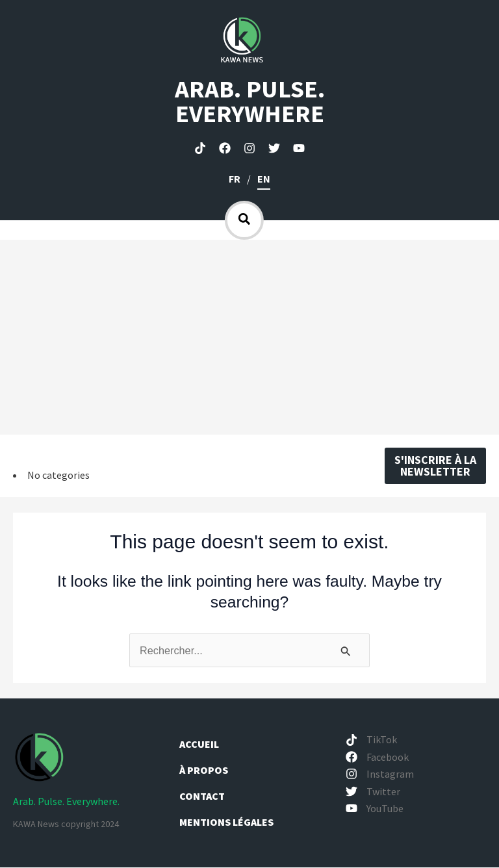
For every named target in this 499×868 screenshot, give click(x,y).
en (264, 179)
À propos (205, 771)
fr (235, 179)
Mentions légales (226, 823)
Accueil (199, 745)
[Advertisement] (249, 337)
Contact (202, 797)
